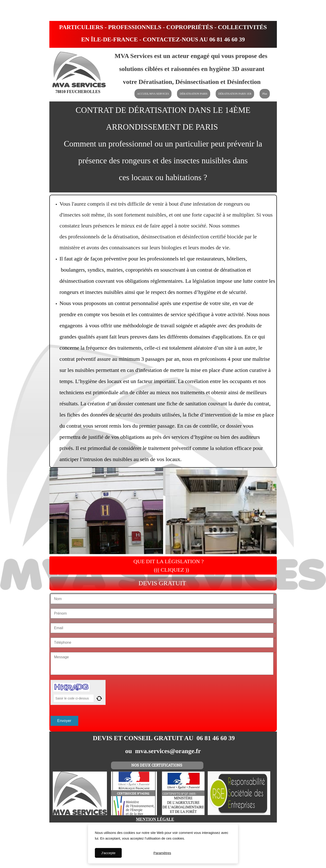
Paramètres (162, 853)
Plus (265, 94)
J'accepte (108, 853)
